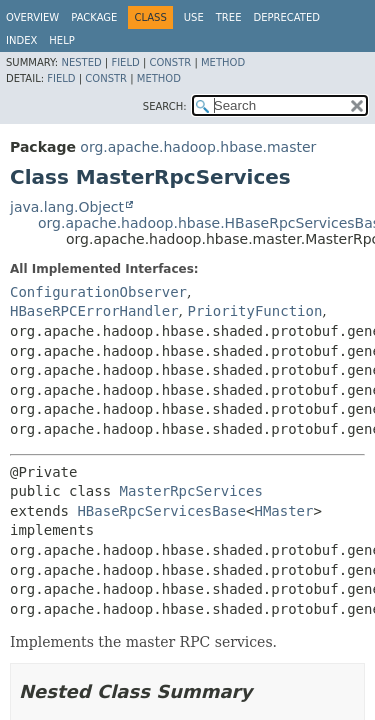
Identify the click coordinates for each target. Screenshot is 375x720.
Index (21, 40)
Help (61, 40)
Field (125, 62)
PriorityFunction (254, 311)
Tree (229, 17)
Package (94, 17)
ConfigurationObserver (98, 292)
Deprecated (286, 17)
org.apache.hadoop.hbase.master (198, 147)
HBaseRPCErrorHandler (94, 311)
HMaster (283, 511)
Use (194, 17)
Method (223, 62)
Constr (170, 62)
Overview (32, 17)
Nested (81, 62)
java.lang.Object (67, 207)
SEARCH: (165, 106)
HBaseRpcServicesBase (161, 511)
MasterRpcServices (191, 491)
